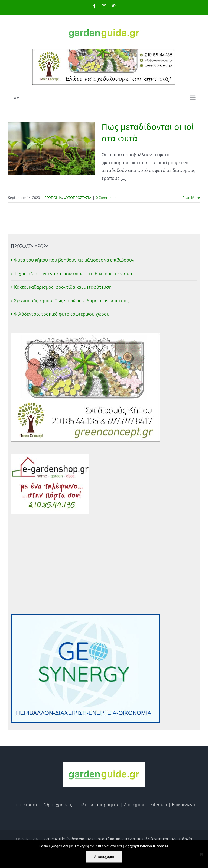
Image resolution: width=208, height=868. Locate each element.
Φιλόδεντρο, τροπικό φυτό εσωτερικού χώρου (62, 314)
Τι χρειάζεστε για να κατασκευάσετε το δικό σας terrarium (74, 274)
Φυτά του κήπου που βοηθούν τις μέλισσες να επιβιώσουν (74, 260)
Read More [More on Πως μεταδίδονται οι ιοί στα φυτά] (191, 198)
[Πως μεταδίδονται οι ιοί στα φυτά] (51, 148)
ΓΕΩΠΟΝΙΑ (53, 198)
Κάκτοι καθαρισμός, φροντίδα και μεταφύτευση (63, 287)
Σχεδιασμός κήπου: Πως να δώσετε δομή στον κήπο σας (71, 301)
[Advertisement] (104, 564)
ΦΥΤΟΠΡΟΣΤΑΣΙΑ (77, 198)
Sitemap (159, 805)
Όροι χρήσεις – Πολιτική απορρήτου (82, 805)
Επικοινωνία (184, 805)
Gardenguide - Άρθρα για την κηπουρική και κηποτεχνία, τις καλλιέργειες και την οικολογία (118, 839)
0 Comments (106, 198)
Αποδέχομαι (104, 857)
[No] (201, 854)
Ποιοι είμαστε (26, 805)
